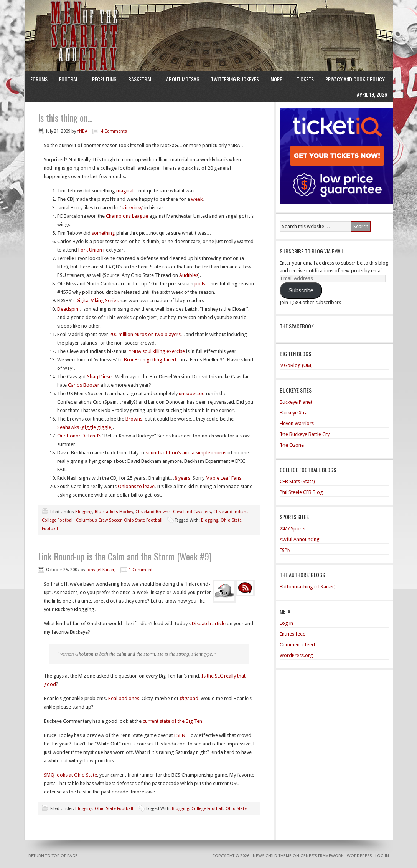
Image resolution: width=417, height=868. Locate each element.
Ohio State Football (143, 520)
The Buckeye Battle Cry (305, 434)
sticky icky (132, 208)
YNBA (82, 131)
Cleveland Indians (231, 512)
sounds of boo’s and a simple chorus (186, 453)
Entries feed (293, 634)
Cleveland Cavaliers (192, 512)
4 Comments (114, 131)
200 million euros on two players (145, 334)
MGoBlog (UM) (296, 365)
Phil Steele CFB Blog (301, 492)
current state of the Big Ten (172, 721)
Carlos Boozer (84, 385)
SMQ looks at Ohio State (70, 775)
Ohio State (236, 809)
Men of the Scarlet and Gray (209, 21)
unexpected (192, 393)
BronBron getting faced (150, 360)
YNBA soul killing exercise (157, 351)
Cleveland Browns (153, 512)
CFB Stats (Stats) (297, 481)
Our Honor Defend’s (79, 436)
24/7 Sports (293, 529)
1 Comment (141, 570)
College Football (58, 520)
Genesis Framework (322, 856)
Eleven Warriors (297, 423)
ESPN (180, 735)
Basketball (141, 79)
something (103, 233)
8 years (182, 478)
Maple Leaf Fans (223, 478)
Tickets (305, 79)
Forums (39, 79)
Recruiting (104, 79)
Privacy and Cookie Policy (355, 79)
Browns (134, 419)
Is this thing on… (65, 118)
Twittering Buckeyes (235, 79)
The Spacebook (297, 326)
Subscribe (301, 290)
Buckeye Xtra (294, 413)
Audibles (189, 275)
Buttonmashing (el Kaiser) (308, 587)
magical (125, 191)
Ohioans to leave (136, 486)
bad (189, 698)
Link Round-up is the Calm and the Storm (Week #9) (125, 556)
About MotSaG (183, 79)
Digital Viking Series (97, 301)
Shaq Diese (99, 377)
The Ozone (292, 445)
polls (200, 284)
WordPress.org (296, 655)
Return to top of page (53, 856)
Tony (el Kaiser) (101, 570)
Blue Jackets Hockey (114, 512)
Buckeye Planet (296, 402)
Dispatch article (209, 624)
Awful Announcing (300, 539)
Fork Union (90, 250)
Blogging (84, 512)
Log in (286, 623)
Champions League (127, 216)
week (197, 199)
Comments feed (297, 645)
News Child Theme (272, 856)
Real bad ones (124, 698)
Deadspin (68, 309)
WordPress (359, 856)
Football (70, 79)
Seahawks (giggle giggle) (85, 427)
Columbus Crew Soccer (99, 520)
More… (278, 79)
